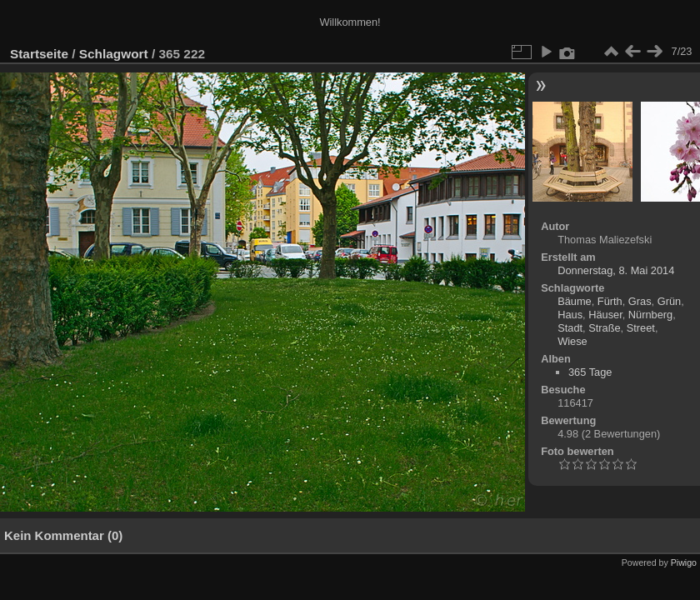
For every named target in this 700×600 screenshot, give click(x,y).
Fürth (610, 301)
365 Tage (590, 372)
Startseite (39, 54)
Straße (604, 328)
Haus (570, 315)
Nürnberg (650, 315)
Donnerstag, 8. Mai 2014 (616, 270)
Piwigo (684, 562)
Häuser (605, 315)
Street (641, 328)
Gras (640, 301)
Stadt (570, 328)
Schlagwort (114, 54)
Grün (669, 301)
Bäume (575, 301)
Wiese (572, 341)
